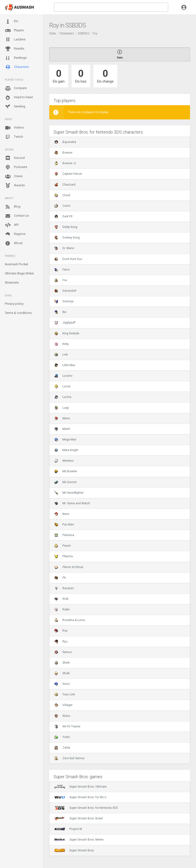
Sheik (62, 663)
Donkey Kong (67, 238)
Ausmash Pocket (16, 264)
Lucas (62, 386)
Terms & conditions (18, 313)
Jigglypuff (65, 323)
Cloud (62, 195)
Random (64, 588)
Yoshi (62, 737)
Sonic (62, 684)
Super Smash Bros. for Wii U (80, 797)
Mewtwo (64, 461)
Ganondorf (65, 291)
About (14, 243)
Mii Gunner (65, 482)
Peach (63, 546)
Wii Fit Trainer (67, 726)
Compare (16, 88)
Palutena (64, 535)
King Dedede (67, 333)
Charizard (65, 185)
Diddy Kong (66, 227)
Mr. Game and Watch (72, 503)
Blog (13, 207)
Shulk (62, 673)
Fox (61, 280)
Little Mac (65, 365)
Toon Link (65, 694)
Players (14, 31)
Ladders (15, 40)
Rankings (16, 58)
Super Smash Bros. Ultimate (80, 787)
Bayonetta (65, 142)
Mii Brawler (66, 471)
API (12, 225)
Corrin (62, 206)
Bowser (63, 153)
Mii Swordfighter (69, 493)
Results (15, 49)
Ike (60, 312)
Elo (12, 21)
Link (61, 355)
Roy (61, 631)
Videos (14, 128)
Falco (62, 270)
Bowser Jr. (65, 163)
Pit (60, 578)
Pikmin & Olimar (69, 567)
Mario (62, 418)
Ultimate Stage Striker (19, 273)
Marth (62, 429)
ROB (61, 599)
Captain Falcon (68, 174)
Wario (62, 716)
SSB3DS (83, 33)
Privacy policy (14, 304)
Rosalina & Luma (70, 620)
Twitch (14, 137)
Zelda (62, 748)
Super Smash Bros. (74, 850)
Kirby (61, 344)
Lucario (63, 376)
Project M (68, 829)
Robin (62, 609)
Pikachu (64, 556)
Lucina (63, 397)
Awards (15, 186)
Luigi (61, 408)
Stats (120, 54)
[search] (111, 7)
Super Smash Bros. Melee (79, 840)
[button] (184, 7)
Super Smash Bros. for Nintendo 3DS (86, 808)
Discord (15, 158)
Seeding (15, 107)
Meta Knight (66, 450)
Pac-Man (64, 525)
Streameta (12, 282)
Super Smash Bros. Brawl (79, 818)
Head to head (19, 97)
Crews (14, 176)
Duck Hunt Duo (68, 259)
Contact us (17, 216)
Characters (17, 67)
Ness (62, 514)
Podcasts (16, 167)
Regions (15, 234)
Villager (63, 705)
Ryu (61, 641)
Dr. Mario (64, 248)
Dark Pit (63, 216)
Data (52, 33)
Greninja (64, 301)
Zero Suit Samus (69, 758)
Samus (63, 652)
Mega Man (65, 440)
